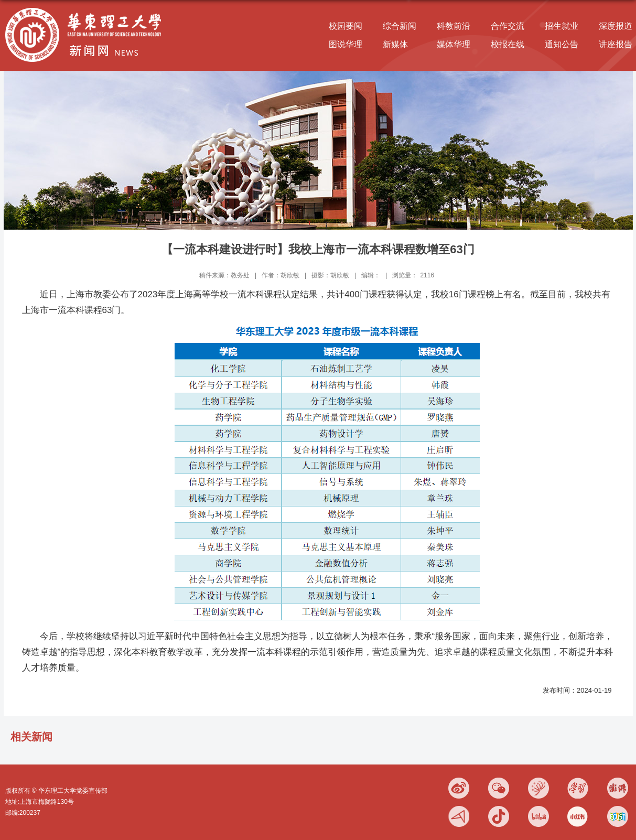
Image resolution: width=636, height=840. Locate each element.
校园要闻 (346, 26)
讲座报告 (616, 44)
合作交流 (508, 26)
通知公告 (562, 44)
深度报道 (616, 26)
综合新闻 (400, 26)
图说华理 (346, 44)
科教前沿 (454, 26)
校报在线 (508, 44)
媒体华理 (454, 44)
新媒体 (395, 44)
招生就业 (562, 26)
